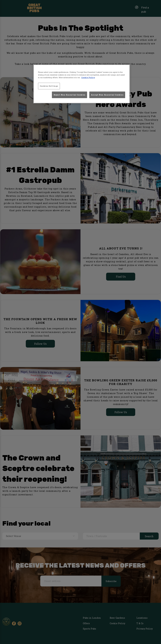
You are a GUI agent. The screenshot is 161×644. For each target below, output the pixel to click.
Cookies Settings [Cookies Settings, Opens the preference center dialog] (49, 86)
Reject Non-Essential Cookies (69, 95)
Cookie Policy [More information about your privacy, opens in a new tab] (88, 77)
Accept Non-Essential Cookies (107, 95)
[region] (82, 84)
